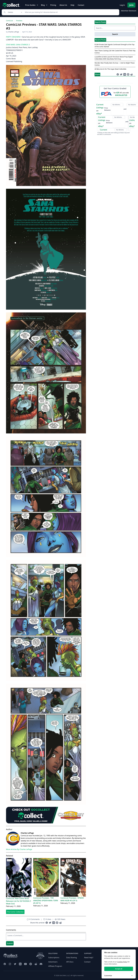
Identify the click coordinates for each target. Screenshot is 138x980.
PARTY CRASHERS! (13, 37)
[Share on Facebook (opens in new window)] (47, 923)
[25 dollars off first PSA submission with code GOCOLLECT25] (115, 94)
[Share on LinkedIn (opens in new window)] (54, 923)
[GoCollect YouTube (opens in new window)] (25, 964)
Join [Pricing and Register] (131, 5)
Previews (19, 21)
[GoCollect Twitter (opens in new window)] (15, 964)
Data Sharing (71, 958)
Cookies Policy (122, 962)
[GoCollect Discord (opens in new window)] (41, 964)
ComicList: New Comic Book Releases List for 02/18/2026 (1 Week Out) (19, 901)
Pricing (53, 5)
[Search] (71, 12)
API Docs (70, 962)
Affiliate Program (55, 966)
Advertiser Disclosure (129, 11)
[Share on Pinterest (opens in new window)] (57, 923)
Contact (81, 5)
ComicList (9, 21)
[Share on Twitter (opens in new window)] (50, 923)
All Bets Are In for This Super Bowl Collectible (110, 69)
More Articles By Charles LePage (19, 849)
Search (115, 34)
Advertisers (53, 962)
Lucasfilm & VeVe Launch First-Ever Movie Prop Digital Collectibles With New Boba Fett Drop (114, 58)
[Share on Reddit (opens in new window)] (60, 923)
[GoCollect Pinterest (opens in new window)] (31, 964)
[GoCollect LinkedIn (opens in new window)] (20, 964)
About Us (63, 5)
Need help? (89, 958)
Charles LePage (14, 32)
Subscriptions (54, 958)
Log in (122, 5)
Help (72, 5)
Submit (10, 943)
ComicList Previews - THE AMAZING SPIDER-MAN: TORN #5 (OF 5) (46, 901)
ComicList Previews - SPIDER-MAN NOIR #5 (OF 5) (72, 899)
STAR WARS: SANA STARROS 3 (18, 45)
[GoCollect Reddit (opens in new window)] (36, 964)
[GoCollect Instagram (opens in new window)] (10, 964)
